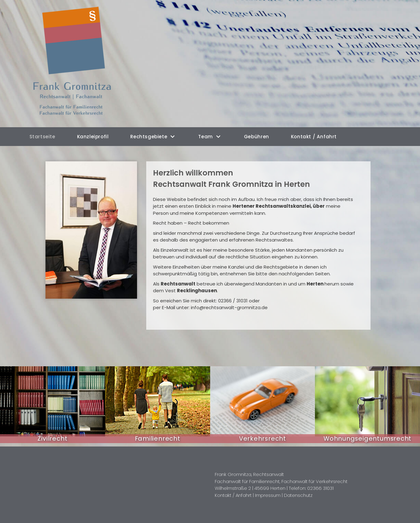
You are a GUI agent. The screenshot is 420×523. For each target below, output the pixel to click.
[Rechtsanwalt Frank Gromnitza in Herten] (76, 64)
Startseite (42, 137)
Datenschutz (298, 495)
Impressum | (269, 495)
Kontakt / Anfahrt (313, 137)
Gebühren (257, 137)
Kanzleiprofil (93, 137)
